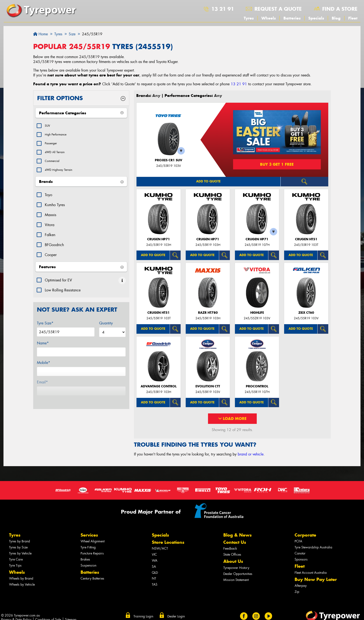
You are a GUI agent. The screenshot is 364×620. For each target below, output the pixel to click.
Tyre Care (16, 559)
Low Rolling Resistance (63, 297)
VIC (154, 555)
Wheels (269, 18)
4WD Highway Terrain (63, 176)
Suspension (88, 566)
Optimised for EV (58, 287)
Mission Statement (236, 580)
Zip (297, 592)
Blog (336, 18)
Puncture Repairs (92, 553)
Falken (50, 242)
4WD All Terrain (58, 156)
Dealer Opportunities (238, 574)
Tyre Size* (45, 330)
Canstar (300, 553)
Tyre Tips (15, 566)
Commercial (54, 166)
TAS (155, 585)
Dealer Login (176, 616)
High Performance (59, 136)
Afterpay (301, 586)
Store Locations (168, 542)
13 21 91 (223, 9)
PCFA (298, 541)
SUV (48, 126)
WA (155, 561)
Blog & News (237, 535)
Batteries (292, 18)
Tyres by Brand (19, 541)
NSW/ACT (160, 549)
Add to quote (208, 181)
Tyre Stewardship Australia (313, 547)
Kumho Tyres (55, 212)
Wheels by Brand (21, 579)
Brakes (85, 559)
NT (154, 579)
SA (154, 567)
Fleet (353, 18)
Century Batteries (92, 579)
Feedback (230, 549)
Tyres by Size (18, 547)
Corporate (305, 535)
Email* (42, 389)
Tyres (249, 18)
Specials (316, 18)
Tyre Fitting (88, 547)
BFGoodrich (54, 252)
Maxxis (50, 222)
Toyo (49, 202)
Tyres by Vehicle (20, 553)
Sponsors (301, 559)
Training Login (143, 616)
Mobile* (44, 370)
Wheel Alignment (93, 541)
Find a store (340, 9)
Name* (43, 350)
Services (89, 535)
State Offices (232, 555)
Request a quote (278, 9)
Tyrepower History (236, 568)
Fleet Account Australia (311, 573)
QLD (155, 573)
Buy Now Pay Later (316, 579)
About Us (233, 561)
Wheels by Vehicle (22, 585)
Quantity (106, 330)
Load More (232, 419)
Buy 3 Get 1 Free (277, 164)
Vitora (50, 232)
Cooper (51, 262)
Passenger (53, 146)
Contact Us (235, 542)
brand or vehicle (251, 454)
